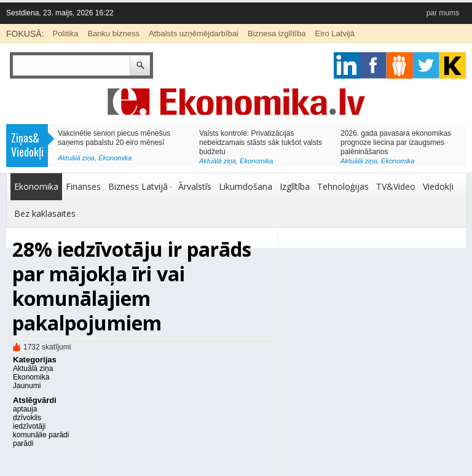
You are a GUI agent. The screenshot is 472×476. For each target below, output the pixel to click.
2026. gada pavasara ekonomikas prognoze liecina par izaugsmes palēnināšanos (396, 142)
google (347, 65)
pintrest (400, 65)
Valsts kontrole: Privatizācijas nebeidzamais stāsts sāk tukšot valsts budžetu (261, 142)
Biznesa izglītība (277, 33)
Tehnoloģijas (343, 186)
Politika (65, 33)
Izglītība (295, 186)
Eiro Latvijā (335, 33)
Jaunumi (27, 386)
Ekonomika (115, 158)
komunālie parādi (41, 435)
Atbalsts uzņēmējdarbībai (194, 33)
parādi (23, 443)
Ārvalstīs (195, 186)
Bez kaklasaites (45, 213)
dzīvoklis (27, 418)
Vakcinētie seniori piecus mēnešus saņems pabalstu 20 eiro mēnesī (114, 138)
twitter (426, 65)
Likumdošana (246, 186)
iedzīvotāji (29, 426)
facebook (373, 65)
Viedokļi (438, 186)
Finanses (83, 186)
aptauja (25, 409)
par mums (443, 13)
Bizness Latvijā (138, 186)
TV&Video (396, 186)
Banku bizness (113, 33)
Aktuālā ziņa (76, 158)
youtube (453, 65)
